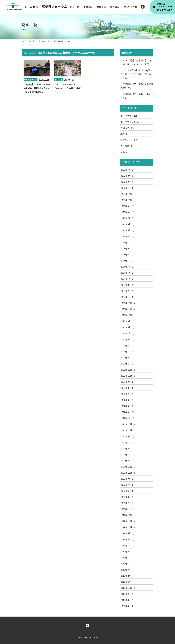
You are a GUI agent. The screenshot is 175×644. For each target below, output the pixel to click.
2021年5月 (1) (127, 455)
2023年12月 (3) (128, 303)
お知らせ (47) (127, 128)
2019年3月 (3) (127, 570)
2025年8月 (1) (127, 212)
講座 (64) (125, 134)
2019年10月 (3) (128, 527)
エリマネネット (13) (130, 122)
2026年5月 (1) (127, 170)
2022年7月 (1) (127, 394)
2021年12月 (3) (128, 424)
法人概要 (115, 7)
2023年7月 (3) (127, 333)
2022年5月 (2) (127, 406)
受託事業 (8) (126, 146)
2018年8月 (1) (127, 600)
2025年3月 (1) (127, 237)
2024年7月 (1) (127, 261)
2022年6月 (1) (127, 400)
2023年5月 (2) (127, 346)
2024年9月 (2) (127, 249)
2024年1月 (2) (127, 297)
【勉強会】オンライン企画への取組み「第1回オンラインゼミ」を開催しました (37, 88)
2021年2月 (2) (127, 461)
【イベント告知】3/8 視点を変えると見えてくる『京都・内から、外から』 (137, 74)
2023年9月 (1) (127, 321)
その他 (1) (125, 152)
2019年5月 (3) (127, 558)
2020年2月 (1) (127, 503)
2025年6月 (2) (127, 224)
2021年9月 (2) (127, 436)
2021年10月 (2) (128, 430)
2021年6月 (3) (127, 449)
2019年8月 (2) (127, 540)
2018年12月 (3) (128, 588)
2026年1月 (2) (127, 188)
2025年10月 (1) (128, 200)
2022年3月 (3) (127, 412)
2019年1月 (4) (127, 582)
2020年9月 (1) (127, 479)
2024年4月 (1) (127, 279)
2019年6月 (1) (127, 552)
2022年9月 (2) (127, 382)
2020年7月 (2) (127, 485)
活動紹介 (88, 7)
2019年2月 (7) (127, 576)
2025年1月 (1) (127, 243)
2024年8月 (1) (127, 255)
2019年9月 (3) (127, 533)
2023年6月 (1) (127, 340)
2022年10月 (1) (128, 376)
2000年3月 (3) (127, 606)
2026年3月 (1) (127, 176)
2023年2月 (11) (128, 358)
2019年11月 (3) (128, 521)
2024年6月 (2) (127, 267)
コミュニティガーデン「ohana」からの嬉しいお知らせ (68, 88)
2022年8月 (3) (127, 388)
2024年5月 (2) (127, 273)
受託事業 (101, 7)
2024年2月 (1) (127, 291)
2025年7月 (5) (127, 218)
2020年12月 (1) (128, 467)
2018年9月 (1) (127, 594)
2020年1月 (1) (127, 509)
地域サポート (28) (129, 140)
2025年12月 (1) (128, 194)
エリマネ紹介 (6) (129, 116)
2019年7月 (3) (127, 546)
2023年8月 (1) (127, 327)
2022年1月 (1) (127, 418)
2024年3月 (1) (127, 285)
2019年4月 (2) (127, 564)
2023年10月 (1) (128, 315)
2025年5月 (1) (127, 230)
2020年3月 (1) (127, 497)
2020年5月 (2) (127, 491)
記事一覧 (75, 7)
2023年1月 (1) (127, 364)
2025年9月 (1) (127, 206)
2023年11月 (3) (128, 309)
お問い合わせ (130, 7)
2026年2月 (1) (127, 182)
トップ (23, 41)
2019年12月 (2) (128, 515)
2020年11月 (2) (128, 473)
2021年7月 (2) (127, 443)
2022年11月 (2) (128, 370)
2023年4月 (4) (127, 352)
